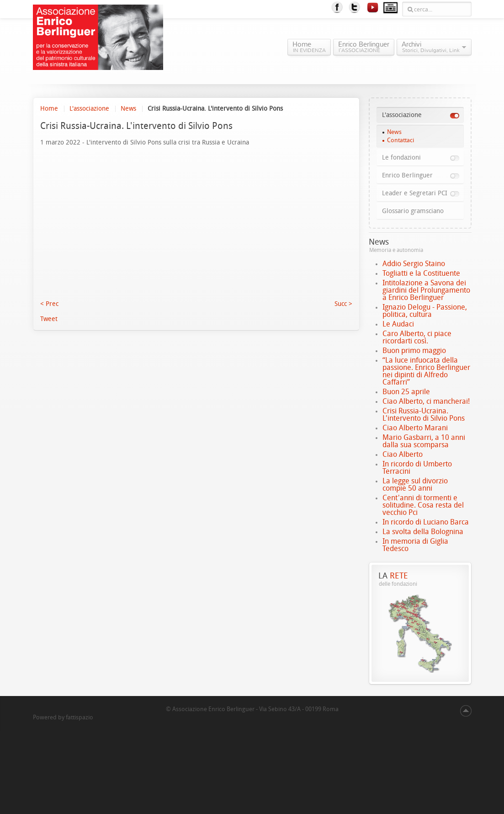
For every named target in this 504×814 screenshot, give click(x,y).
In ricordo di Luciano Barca (426, 522)
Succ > (343, 304)
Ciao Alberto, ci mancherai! (426, 401)
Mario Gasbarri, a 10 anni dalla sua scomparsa (424, 441)
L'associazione (89, 109)
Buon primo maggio (414, 351)
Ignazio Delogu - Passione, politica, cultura (425, 311)
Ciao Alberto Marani (415, 428)
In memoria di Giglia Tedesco (415, 545)
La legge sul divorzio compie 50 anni (415, 485)
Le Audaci (398, 324)
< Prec (49, 304)
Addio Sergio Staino (414, 264)
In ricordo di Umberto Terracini (417, 468)
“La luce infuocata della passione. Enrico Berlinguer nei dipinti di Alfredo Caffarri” (426, 371)
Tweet (49, 319)
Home (49, 109)
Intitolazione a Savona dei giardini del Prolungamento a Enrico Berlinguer (426, 290)
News (128, 109)
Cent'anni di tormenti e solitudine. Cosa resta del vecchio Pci (423, 505)
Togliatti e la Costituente (421, 273)
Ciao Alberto (403, 454)
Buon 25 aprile (406, 392)
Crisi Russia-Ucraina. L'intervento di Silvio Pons (424, 415)
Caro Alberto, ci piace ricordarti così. (417, 337)
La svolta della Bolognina (423, 532)
